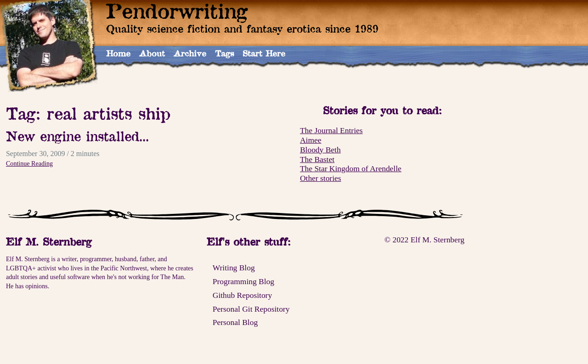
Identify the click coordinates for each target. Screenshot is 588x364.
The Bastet (317, 159)
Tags (224, 53)
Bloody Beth (320, 150)
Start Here (264, 53)
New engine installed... (77, 136)
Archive (190, 53)
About (152, 53)
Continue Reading (29, 163)
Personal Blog (235, 322)
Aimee (311, 140)
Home (118, 53)
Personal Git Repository (251, 309)
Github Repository (242, 295)
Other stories (321, 178)
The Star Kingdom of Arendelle (351, 168)
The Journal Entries (331, 130)
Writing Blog (234, 268)
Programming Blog (243, 281)
